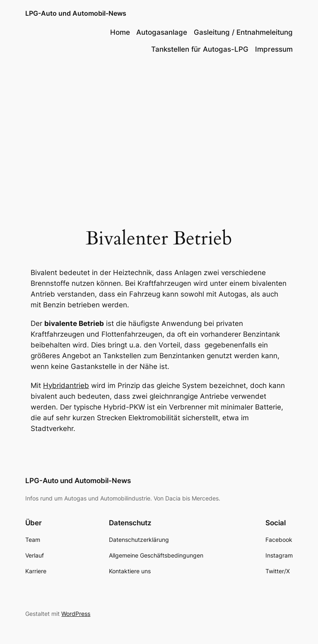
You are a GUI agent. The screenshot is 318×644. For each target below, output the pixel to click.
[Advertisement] (159, 129)
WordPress (76, 614)
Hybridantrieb (66, 385)
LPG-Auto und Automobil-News (76, 13)
